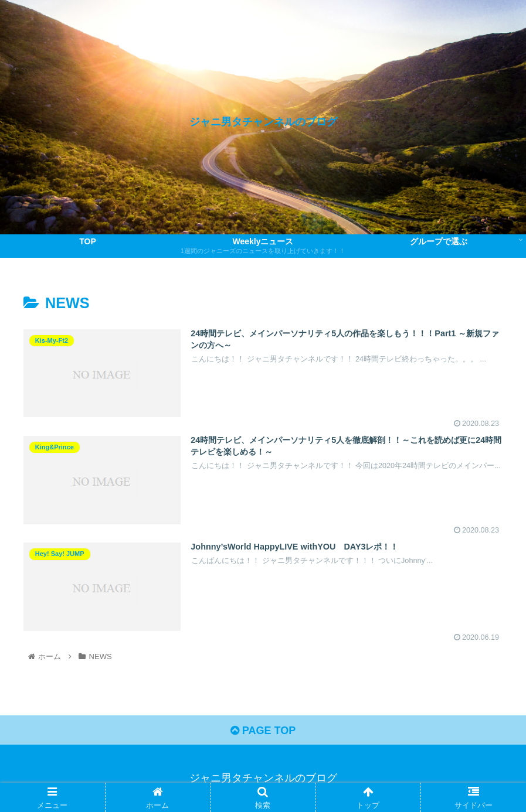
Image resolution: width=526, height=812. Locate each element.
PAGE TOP (263, 731)
